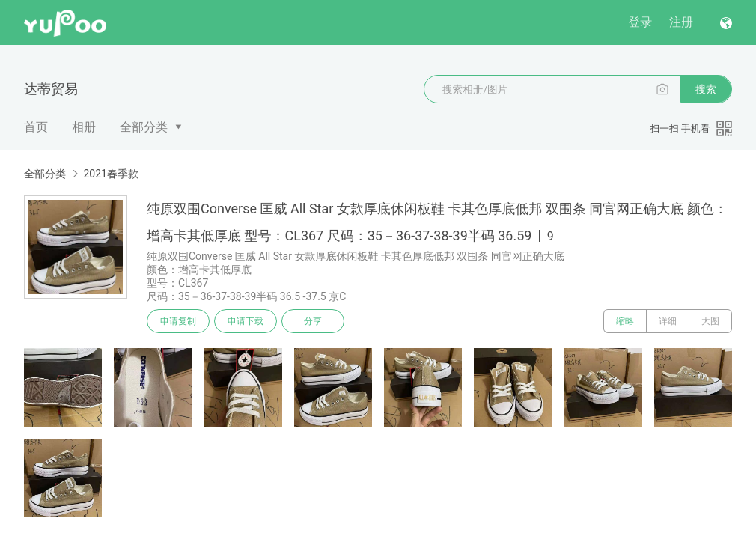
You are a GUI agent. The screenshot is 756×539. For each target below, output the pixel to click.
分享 (313, 321)
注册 (681, 22)
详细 (668, 321)
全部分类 (144, 127)
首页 (36, 127)
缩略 (625, 321)
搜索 (706, 89)
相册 (84, 127)
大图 (710, 321)
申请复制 (178, 321)
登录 (640, 22)
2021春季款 (110, 174)
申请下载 (246, 321)
